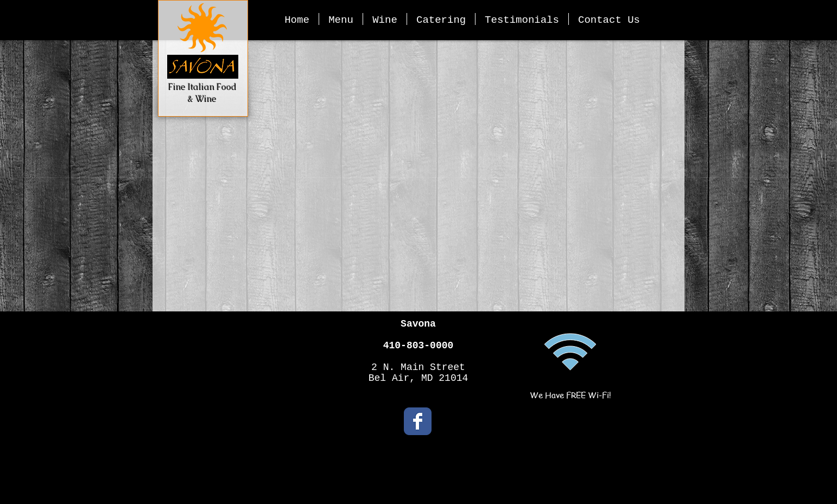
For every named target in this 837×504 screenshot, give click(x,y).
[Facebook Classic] (418, 421)
